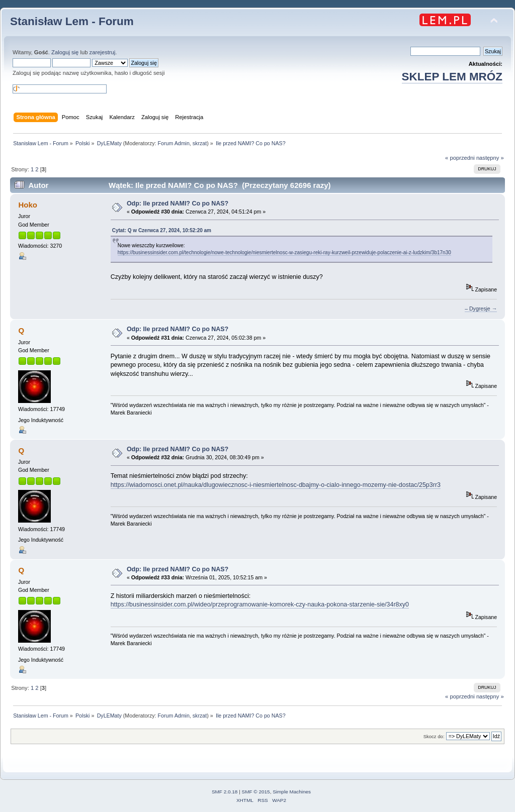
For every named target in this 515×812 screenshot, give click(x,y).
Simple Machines (292, 792)
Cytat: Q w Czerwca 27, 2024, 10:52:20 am (162, 230)
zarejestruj (103, 52)
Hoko (27, 205)
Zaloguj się (65, 52)
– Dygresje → (481, 309)
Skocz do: (434, 736)
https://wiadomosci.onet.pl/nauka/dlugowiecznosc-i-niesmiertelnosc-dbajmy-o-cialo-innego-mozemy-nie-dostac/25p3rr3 (276, 485)
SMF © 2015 (256, 792)
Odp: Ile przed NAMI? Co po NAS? (178, 204)
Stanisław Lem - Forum (72, 21)
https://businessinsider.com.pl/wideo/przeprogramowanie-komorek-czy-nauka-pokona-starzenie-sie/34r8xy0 (260, 604)
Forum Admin (173, 143)
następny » (490, 158)
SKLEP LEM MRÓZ (452, 77)
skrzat (200, 143)
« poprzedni (460, 158)
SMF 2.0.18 (225, 792)
